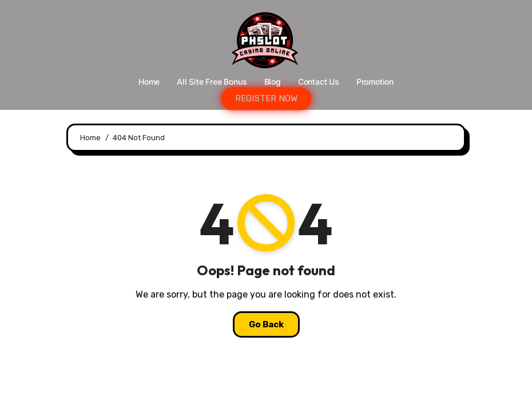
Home (149, 82)
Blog (273, 82)
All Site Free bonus (212, 82)
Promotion (375, 82)
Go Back (266, 324)
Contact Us (319, 82)
